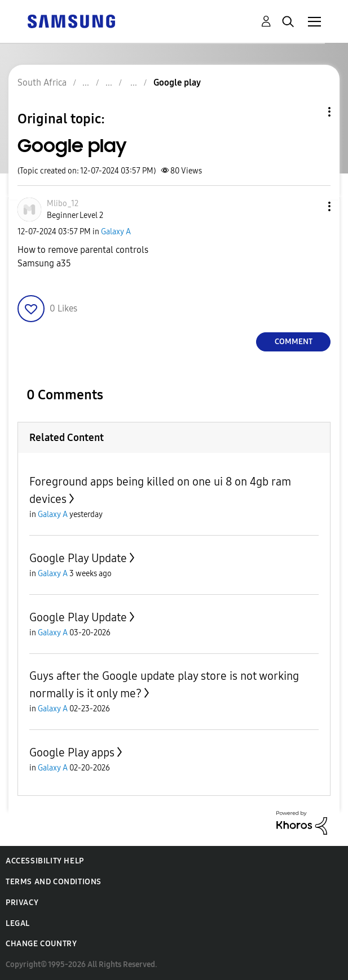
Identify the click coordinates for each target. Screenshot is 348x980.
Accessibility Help (45, 861)
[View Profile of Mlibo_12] (63, 204)
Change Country (41, 944)
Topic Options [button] (310, 112)
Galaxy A (116, 232)
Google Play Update (78, 558)
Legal (18, 923)
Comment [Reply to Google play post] (294, 342)
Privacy (22, 903)
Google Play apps (72, 752)
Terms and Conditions (54, 882)
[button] (311, 206)
